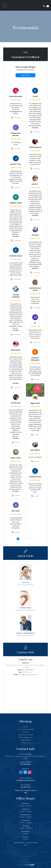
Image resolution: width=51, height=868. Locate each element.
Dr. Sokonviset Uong (25, 729)
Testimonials (26, 740)
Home (26, 727)
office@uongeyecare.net (28, 675)
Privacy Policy (25, 860)
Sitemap (25, 858)
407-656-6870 (28, 670)
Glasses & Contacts (26, 735)
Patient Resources (26, 737)
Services (25, 732)
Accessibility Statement (26, 857)
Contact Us (25, 743)
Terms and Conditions (25, 862)
